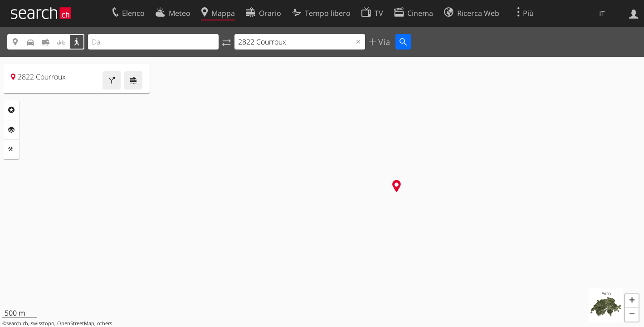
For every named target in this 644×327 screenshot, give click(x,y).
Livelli (11, 130)
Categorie (11, 110)
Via (383, 42)
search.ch (17, 323)
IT (602, 14)
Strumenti (11, 149)
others (105, 323)
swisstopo (43, 323)
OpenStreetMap (76, 323)
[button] (632, 301)
